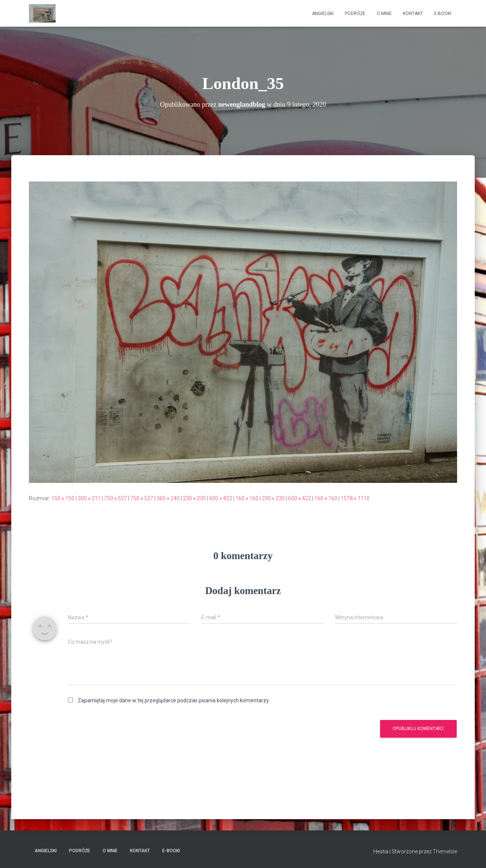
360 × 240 (168, 498)
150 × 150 (63, 498)
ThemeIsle (445, 851)
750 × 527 (115, 498)
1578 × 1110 (355, 498)
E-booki (443, 14)
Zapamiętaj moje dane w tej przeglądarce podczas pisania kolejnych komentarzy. (174, 700)
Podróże (355, 14)
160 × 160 (247, 498)
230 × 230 (194, 498)
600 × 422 (221, 498)
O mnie (384, 14)
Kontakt (413, 14)
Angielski (323, 14)
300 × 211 (89, 498)
